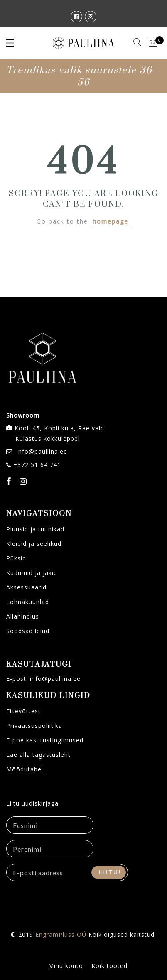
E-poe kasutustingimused (45, 740)
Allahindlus (23, 616)
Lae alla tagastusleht (38, 755)
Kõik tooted (109, 966)
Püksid (16, 558)
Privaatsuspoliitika (34, 726)
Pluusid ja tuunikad (35, 529)
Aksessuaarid (26, 587)
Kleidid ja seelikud (34, 544)
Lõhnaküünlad (28, 602)
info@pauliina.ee (42, 451)
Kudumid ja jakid (32, 573)
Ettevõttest (23, 711)
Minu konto (66, 966)
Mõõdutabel (25, 769)
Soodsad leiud (28, 631)
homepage (111, 221)
